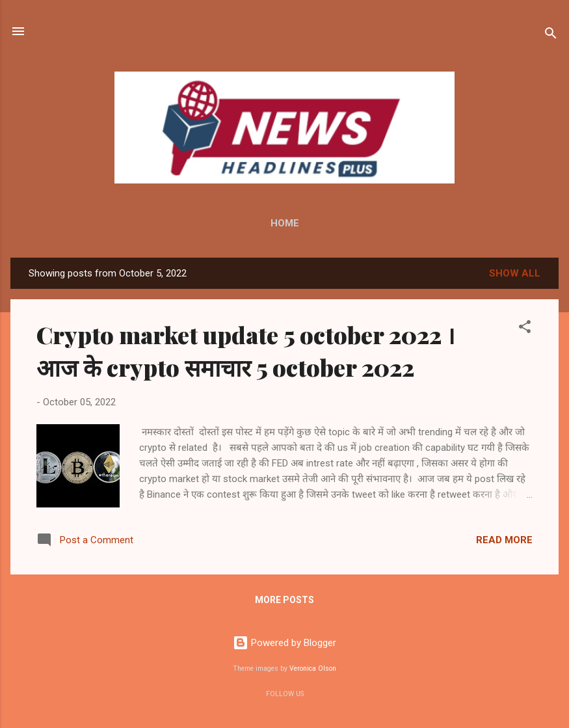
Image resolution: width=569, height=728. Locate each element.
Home (285, 223)
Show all (515, 273)
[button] (525, 329)
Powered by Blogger (284, 643)
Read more (504, 540)
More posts (284, 600)
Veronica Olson (313, 668)
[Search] (551, 35)
